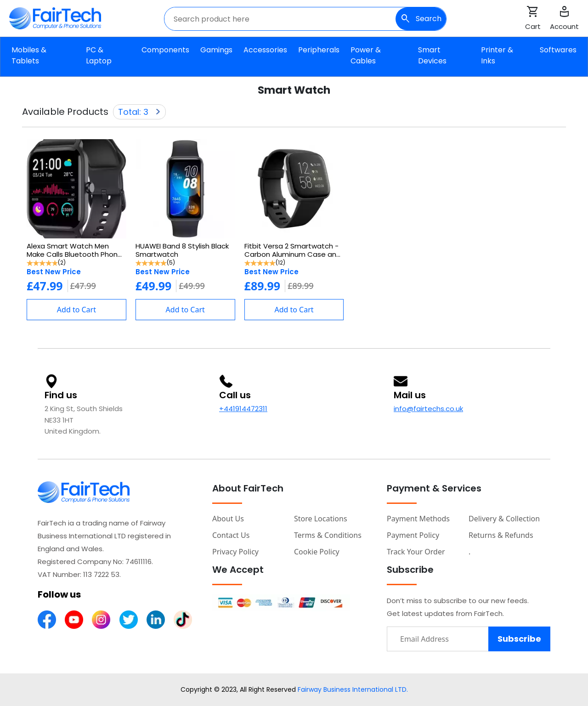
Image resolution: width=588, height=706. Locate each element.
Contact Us (231, 535)
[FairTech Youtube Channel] (74, 619)
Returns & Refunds (501, 535)
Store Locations (321, 519)
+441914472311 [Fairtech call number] (243, 409)
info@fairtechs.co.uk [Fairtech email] (428, 409)
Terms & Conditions (328, 535)
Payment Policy (413, 535)
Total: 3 (139, 112)
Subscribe (519, 639)
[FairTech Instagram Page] (101, 619)
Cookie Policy (317, 552)
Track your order (416, 552)
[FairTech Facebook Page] (47, 619)
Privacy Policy (235, 552)
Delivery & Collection (504, 519)
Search (421, 19)
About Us (228, 519)
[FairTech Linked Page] (156, 619)
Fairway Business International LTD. (353, 689)
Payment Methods (418, 519)
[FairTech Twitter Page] (129, 619)
